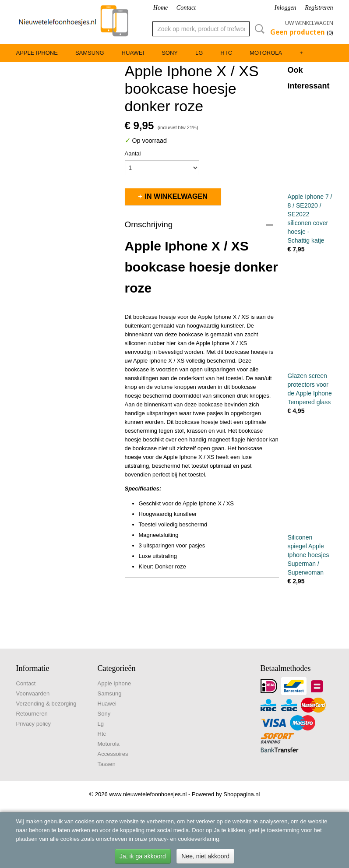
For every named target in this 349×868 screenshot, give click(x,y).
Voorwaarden (33, 693)
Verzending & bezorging (46, 704)
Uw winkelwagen (309, 23)
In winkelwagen (176, 196)
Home (160, 8)
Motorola (266, 53)
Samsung (90, 53)
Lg (199, 53)
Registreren (319, 8)
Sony (170, 53)
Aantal (133, 153)
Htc (226, 53)
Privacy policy (33, 724)
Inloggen (286, 8)
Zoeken (258, 29)
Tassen (107, 764)
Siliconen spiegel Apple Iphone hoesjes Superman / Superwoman (308, 555)
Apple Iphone (37, 53)
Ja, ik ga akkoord (143, 856)
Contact (186, 8)
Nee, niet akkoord (205, 856)
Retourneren (32, 714)
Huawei (133, 53)
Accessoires (113, 754)
